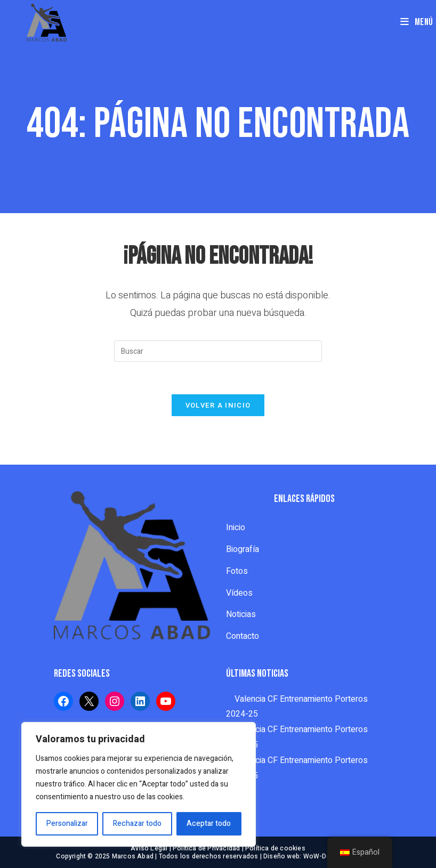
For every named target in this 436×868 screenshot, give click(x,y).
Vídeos (239, 593)
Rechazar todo (137, 824)
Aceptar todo (209, 824)
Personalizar (67, 824)
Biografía (243, 549)
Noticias (241, 614)
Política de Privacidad (206, 848)
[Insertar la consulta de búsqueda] (218, 351)
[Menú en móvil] (417, 22)
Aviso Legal (149, 848)
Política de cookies (275, 848)
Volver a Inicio (218, 405)
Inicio (236, 528)
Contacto (243, 636)
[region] (139, 784)
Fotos (237, 571)
